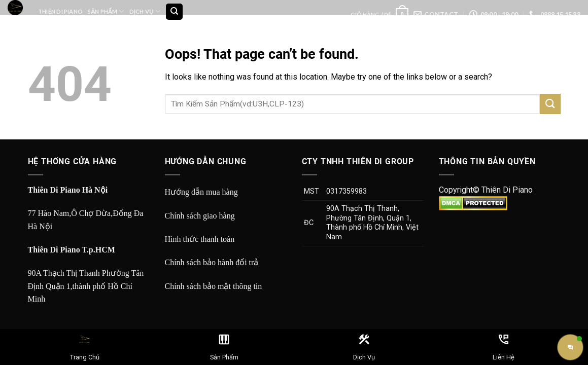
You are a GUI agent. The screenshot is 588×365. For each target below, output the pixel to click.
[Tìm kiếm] (174, 12)
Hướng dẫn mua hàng (201, 192)
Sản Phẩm (106, 11)
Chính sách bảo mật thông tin (214, 286)
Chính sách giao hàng (200, 216)
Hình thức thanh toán (200, 239)
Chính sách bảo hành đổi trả (212, 262)
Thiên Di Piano (60, 11)
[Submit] (550, 104)
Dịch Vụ (145, 11)
